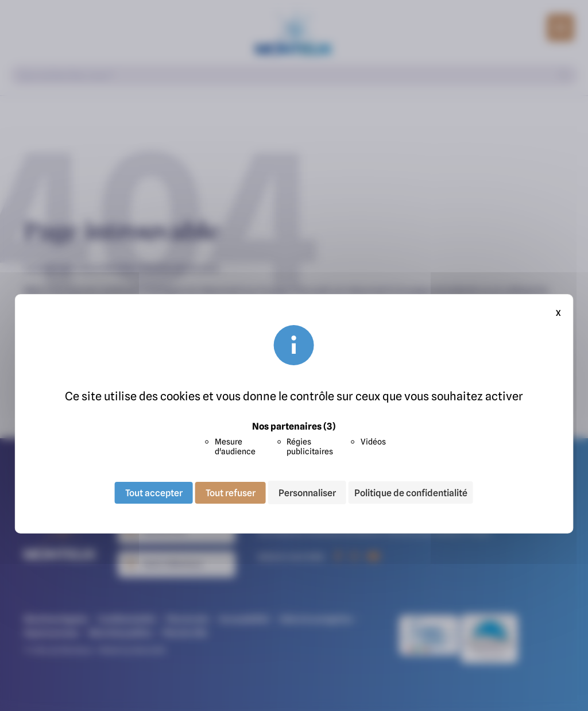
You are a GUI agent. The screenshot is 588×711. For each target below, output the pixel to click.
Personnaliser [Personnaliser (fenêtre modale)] (307, 492)
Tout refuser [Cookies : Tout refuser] (231, 492)
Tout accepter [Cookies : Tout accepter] (154, 492)
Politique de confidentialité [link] (411, 493)
